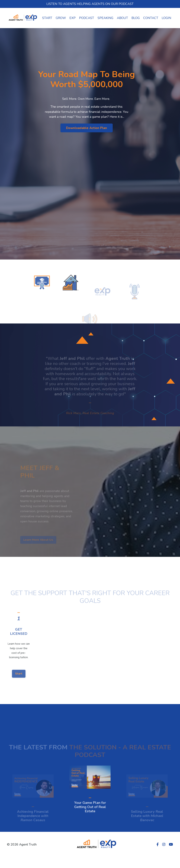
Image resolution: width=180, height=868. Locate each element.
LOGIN (166, 18)
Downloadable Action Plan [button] (87, 128)
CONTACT (151, 18)
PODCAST (87, 18)
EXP (73, 18)
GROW (61, 18)
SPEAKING (105, 18)
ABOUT (122, 18)
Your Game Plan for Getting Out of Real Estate (90, 821)
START (47, 18)
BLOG (136, 18)
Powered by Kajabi (163, 859)
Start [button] (19, 687)
